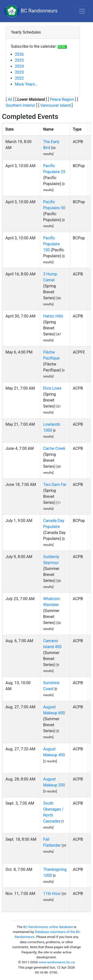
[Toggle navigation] (82, 11)
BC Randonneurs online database (48, 927)
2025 (19, 60)
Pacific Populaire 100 (51, 244)
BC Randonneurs (31, 11)
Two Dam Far (55, 485)
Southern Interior (20, 105)
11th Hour (52, 894)
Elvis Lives (52, 388)
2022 (19, 78)
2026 (19, 54)
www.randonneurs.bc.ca (57, 962)
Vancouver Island (55, 105)
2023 (19, 72)
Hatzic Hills (53, 316)
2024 (19, 66)
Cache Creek (54, 448)
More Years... (26, 84)
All (10, 99)
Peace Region (62, 99)
